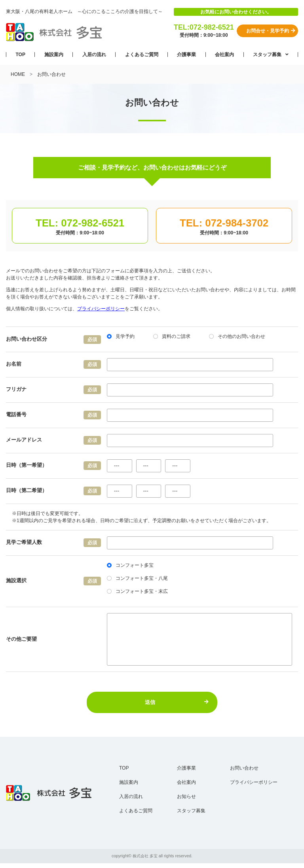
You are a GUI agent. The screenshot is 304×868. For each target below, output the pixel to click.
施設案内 (54, 55)
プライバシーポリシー (101, 309)
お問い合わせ (244, 768)
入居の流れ (94, 55)
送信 (177, 702)
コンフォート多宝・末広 (137, 591)
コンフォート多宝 (130, 565)
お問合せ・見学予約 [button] (271, 31)
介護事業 (186, 55)
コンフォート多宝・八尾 (137, 578)
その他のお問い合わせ (237, 336)
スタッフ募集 (268, 55)
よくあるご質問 (142, 55)
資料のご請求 (172, 336)
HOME (18, 74)
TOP (20, 55)
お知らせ (186, 796)
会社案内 (224, 55)
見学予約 (121, 336)
